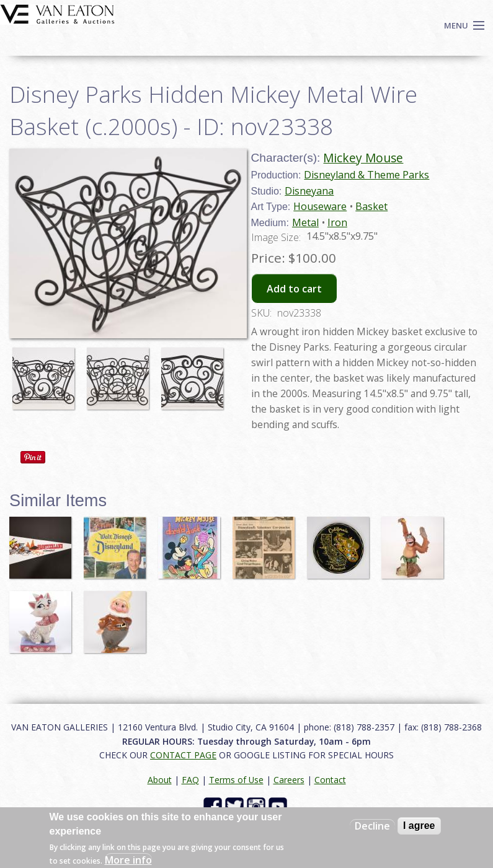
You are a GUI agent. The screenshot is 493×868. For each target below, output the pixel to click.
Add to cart (294, 289)
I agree (419, 826)
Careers (289, 780)
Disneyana (309, 191)
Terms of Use (236, 780)
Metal (305, 222)
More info (128, 860)
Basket (371, 206)
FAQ (190, 780)
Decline (372, 826)
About (160, 780)
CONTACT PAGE (183, 755)
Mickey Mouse (363, 158)
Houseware (320, 206)
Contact (330, 780)
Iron (337, 222)
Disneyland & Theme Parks (366, 175)
